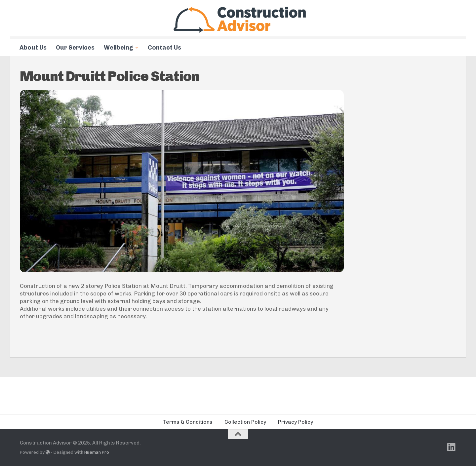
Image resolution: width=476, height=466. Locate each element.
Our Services (75, 48)
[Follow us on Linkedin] (452, 447)
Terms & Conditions (188, 422)
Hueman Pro (97, 452)
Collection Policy (245, 422)
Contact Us (164, 48)
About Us (33, 48)
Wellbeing (119, 48)
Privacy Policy (296, 422)
